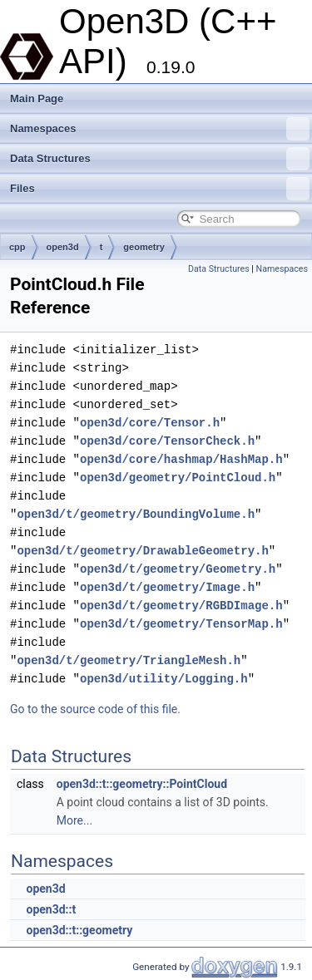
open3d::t (51, 909)
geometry (144, 247)
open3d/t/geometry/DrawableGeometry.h (142, 551)
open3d (63, 247)
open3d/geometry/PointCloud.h (178, 478)
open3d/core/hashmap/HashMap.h (181, 459)
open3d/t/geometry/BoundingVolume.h (136, 514)
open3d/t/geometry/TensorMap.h (181, 624)
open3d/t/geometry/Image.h (167, 587)
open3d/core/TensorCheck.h (167, 441)
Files (160, 189)
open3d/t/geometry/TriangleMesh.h (129, 660)
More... (74, 820)
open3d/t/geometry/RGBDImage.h (181, 606)
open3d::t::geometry (79, 930)
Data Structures (160, 159)
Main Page (37, 98)
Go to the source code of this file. (95, 709)
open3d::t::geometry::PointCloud (142, 784)
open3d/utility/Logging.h (164, 679)
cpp (17, 247)
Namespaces (160, 129)
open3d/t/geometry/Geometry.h (178, 569)
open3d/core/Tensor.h (150, 423)
